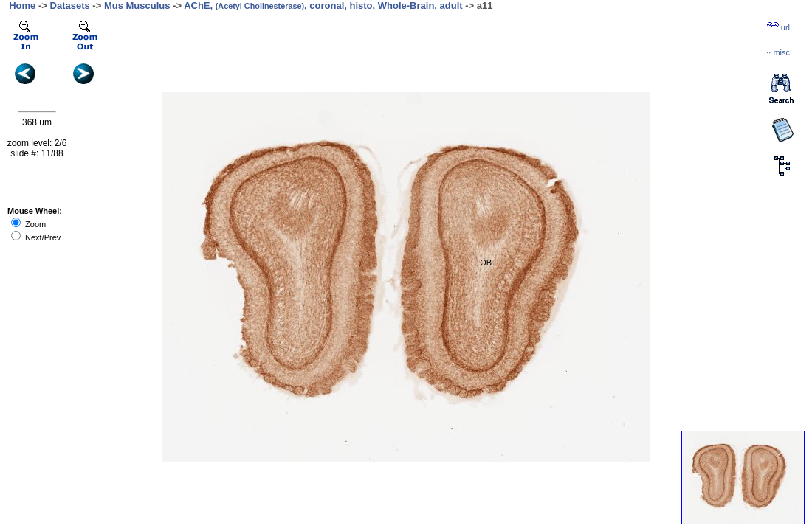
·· (778, 52)
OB (486, 263)
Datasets (70, 6)
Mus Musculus (137, 6)
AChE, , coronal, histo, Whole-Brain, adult (323, 6)
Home (22, 6)
